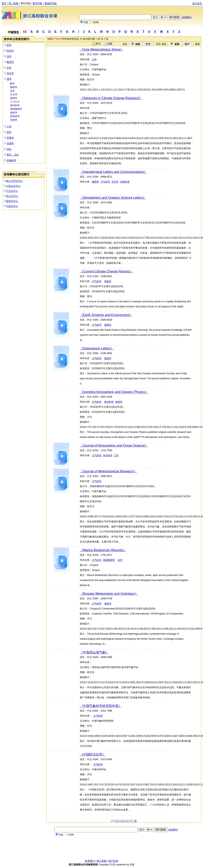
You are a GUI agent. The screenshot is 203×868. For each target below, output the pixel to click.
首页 (4, 3)
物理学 (14, 87)
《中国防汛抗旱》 (93, 754)
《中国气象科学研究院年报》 (101, 706)
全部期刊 (187, 17)
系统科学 (15, 116)
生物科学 (11, 160)
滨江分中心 (12, 196)
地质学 (14, 113)
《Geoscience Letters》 (97, 348)
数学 (12, 84)
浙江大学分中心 (14, 181)
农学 (9, 132)
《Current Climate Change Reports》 (106, 271)
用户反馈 (113, 861)
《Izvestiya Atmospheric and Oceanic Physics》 (114, 392)
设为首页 (197, 3)
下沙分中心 (12, 191)
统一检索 (13, 3)
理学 (9, 79)
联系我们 (90, 861)
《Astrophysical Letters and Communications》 (113, 172)
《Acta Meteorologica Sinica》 (102, 49)
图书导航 (37, 3)
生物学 (14, 120)
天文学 (14, 95)
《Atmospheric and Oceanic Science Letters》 (113, 198)
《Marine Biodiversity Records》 (103, 550)
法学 (9, 56)
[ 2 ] (117, 821)
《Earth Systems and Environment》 (106, 315)
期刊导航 (26, 3)
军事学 (10, 138)
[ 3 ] (122, 821)
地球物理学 (16, 109)
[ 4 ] (127, 821)
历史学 (10, 73)
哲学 (9, 45)
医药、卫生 (13, 155)
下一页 (133, 821)
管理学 (10, 143)
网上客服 (101, 861)
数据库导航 (51, 3)
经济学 (10, 51)
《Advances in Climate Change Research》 (111, 98)
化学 (12, 91)
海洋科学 (15, 105)
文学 (9, 68)
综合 (9, 149)
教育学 (10, 62)
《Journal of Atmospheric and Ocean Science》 (114, 445)
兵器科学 (125, 182)
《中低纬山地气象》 (94, 652)
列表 (110, 44)
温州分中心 (12, 201)
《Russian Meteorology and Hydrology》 (109, 594)
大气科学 (15, 102)
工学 (9, 127)
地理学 (14, 98)
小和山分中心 (13, 186)
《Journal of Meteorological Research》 (108, 471)
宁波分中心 (12, 206)
